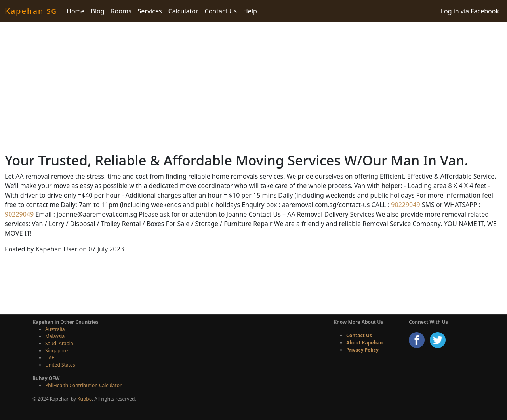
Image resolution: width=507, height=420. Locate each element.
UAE (50, 358)
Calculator (183, 11)
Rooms (121, 11)
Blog (98, 11)
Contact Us (221, 11)
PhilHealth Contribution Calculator (83, 385)
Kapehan (31, 11)
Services (150, 11)
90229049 (405, 205)
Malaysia (55, 336)
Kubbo (85, 399)
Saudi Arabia (59, 343)
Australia (55, 329)
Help (250, 11)
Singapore (56, 351)
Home (76, 11)
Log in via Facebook (470, 11)
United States (60, 365)
